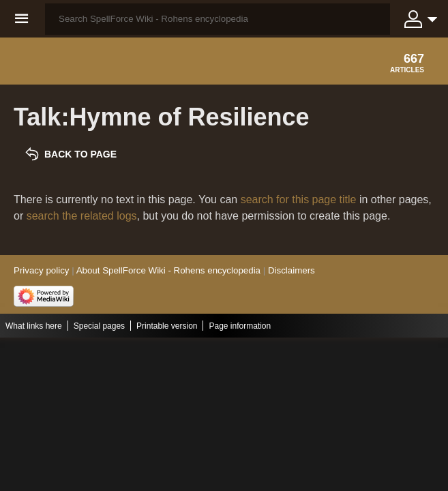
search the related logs (82, 216)
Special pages (99, 326)
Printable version (167, 326)
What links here (34, 326)
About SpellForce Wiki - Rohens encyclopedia (168, 270)
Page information (240, 326)
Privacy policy (41, 270)
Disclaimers (292, 270)
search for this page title (299, 199)
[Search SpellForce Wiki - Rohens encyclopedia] (218, 19)
